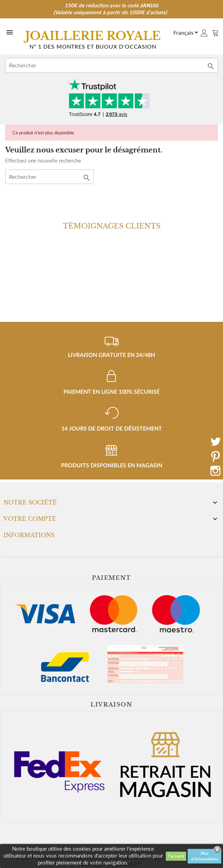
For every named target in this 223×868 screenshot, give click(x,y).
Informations (29, 535)
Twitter (215, 442)
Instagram (215, 471)
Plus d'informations (205, 856)
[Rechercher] (111, 65)
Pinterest (215, 456)
